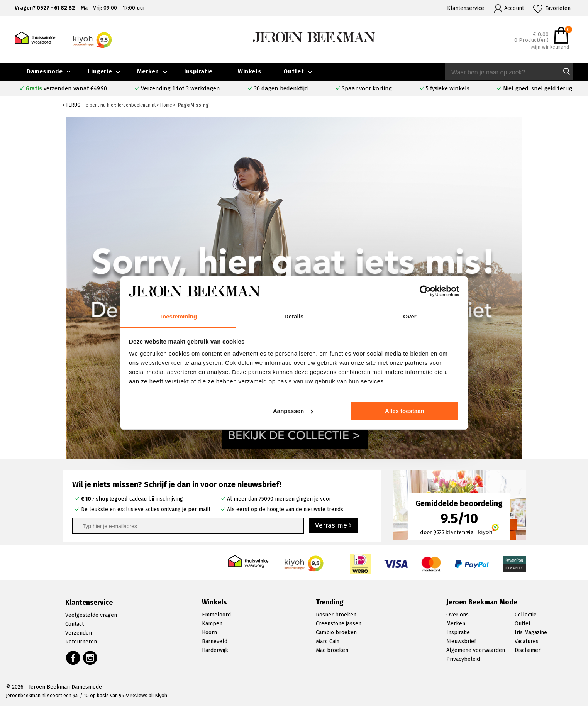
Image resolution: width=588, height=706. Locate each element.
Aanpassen (293, 411)
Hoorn (209, 632)
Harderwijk (215, 650)
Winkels (249, 71)
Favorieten (558, 8)
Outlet (294, 71)
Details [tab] (294, 316)
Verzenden (79, 633)
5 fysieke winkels (448, 88)
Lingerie (100, 71)
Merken (148, 71)
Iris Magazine (531, 632)
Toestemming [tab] (178, 316)
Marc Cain (328, 641)
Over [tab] (410, 316)
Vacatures (527, 641)
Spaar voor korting (367, 88)
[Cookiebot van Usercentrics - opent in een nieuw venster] (425, 291)
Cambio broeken (336, 632)
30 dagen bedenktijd (281, 88)
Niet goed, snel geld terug (538, 88)
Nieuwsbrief (461, 641)
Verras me (333, 525)
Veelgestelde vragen (91, 615)
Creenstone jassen (339, 624)
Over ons (458, 615)
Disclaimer (528, 650)
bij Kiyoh (158, 695)
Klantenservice (466, 8)
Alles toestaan (405, 411)
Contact (75, 624)
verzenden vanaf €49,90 (66, 88)
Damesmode (45, 71)
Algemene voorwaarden (476, 650)
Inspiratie (198, 71)
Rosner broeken (336, 615)
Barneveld (215, 641)
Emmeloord (216, 615)
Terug (71, 105)
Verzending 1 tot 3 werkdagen (180, 88)
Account (514, 8)
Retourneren (81, 642)
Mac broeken (332, 650)
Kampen (212, 624)
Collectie (526, 615)
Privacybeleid (463, 659)
